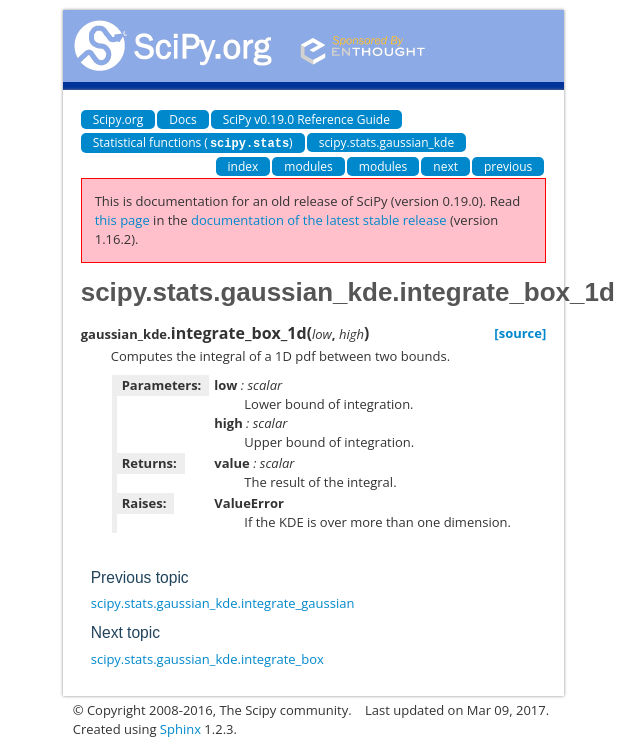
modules (308, 165)
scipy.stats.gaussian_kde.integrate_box (207, 658)
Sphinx (180, 728)
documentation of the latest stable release (319, 219)
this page (122, 219)
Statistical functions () (193, 142)
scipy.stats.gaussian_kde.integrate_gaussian (223, 602)
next (445, 165)
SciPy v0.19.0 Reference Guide (306, 119)
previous (508, 165)
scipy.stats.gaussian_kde (387, 142)
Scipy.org (118, 119)
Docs (182, 119)
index (243, 165)
